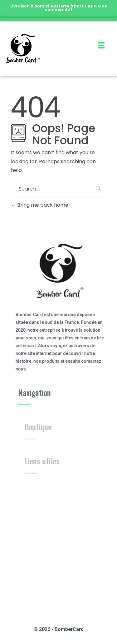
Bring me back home (40, 205)
